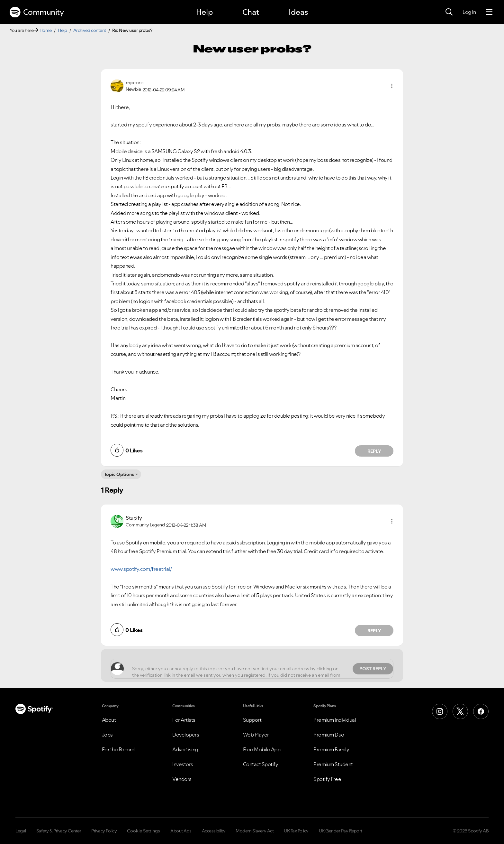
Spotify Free (327, 779)
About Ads (181, 831)
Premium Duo (329, 735)
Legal (21, 831)
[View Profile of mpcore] (135, 82)
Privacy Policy (104, 831)
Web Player (256, 735)
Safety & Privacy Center (59, 831)
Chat (251, 12)
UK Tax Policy (296, 831)
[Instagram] (440, 711)
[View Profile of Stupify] (134, 518)
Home (46, 30)
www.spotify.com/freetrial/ (141, 569)
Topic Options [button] (119, 474)
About (109, 720)
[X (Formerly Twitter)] (460, 711)
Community (37, 12)
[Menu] (489, 12)
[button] (392, 86)
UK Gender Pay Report (341, 831)
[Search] (449, 12)
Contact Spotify (261, 764)
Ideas (298, 12)
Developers (186, 735)
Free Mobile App (262, 749)
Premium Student (333, 764)
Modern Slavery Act (255, 831)
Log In (469, 12)
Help (204, 12)
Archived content (90, 30)
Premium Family (331, 749)
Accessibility (214, 831)
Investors (183, 764)
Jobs (107, 735)
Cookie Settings (144, 831)
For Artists (184, 720)
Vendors (182, 779)
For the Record (118, 749)
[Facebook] (481, 711)
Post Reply (373, 669)
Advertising (185, 749)
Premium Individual (335, 720)
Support (252, 720)
